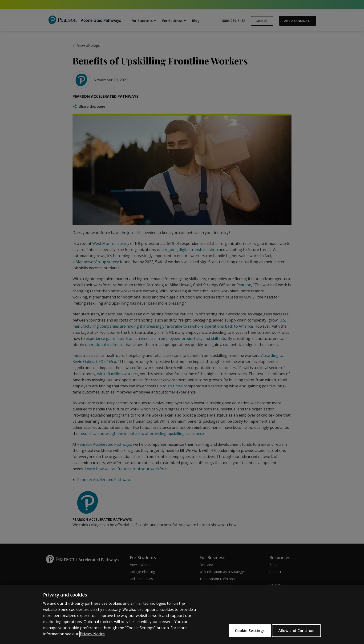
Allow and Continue (296, 631)
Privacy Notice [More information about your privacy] (92, 634)
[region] (182, 614)
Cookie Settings (245, 631)
